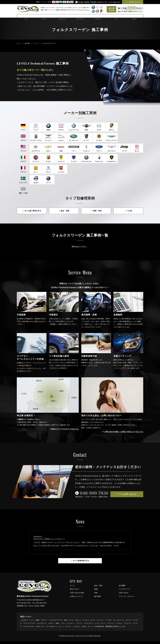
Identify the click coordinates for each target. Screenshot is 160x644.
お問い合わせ (124, 596)
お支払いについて (76, 599)
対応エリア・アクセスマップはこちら (63, 431)
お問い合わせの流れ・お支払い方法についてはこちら (121, 434)
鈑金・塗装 (98, 588)
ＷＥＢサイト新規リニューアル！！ (49, 541)
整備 (96, 592)
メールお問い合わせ (133, 2)
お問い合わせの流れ (77, 596)
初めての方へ (75, 592)
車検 (96, 596)
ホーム (72, 588)
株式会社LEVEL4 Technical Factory (75, 639)
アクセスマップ (124, 592)
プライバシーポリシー (127, 599)
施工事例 (98, 599)
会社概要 (122, 588)
